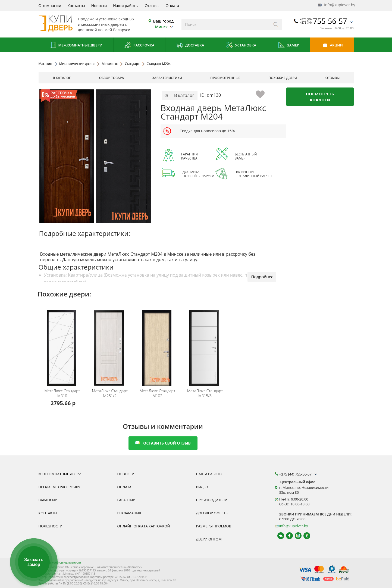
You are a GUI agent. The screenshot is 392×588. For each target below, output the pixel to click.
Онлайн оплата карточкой (144, 526)
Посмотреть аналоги (320, 97)
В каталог (62, 78)
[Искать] (276, 24)
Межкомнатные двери (76, 46)
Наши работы (126, 6)
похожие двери (283, 78)
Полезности (51, 526)
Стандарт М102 (157, 393)
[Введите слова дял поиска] (226, 24)
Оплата (173, 6)
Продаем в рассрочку (59, 487)
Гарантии (127, 500)
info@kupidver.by (336, 5)
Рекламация (129, 513)
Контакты (76, 6)
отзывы (333, 78)
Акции (332, 46)
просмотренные (225, 78)
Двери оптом (209, 539)
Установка (241, 46)
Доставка (190, 46)
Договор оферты (212, 513)
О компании (50, 6)
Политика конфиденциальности (60, 562)
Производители (212, 500)
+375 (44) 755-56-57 (299, 474)
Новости (99, 6)
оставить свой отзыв (163, 443)
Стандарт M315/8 (205, 393)
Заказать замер (34, 562)
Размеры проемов (214, 526)
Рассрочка (139, 46)
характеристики (167, 78)
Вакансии (48, 500)
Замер (288, 46)
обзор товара (112, 78)
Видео (202, 487)
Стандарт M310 (62, 393)
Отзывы (152, 6)
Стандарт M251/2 (110, 393)
